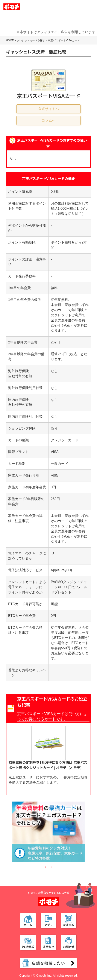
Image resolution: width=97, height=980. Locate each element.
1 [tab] (45, 867)
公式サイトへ (48, 109)
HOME (10, 40)
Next (88, 833)
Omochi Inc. (44, 976)
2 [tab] (52, 867)
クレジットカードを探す (31, 40)
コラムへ (48, 120)
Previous (9, 833)
